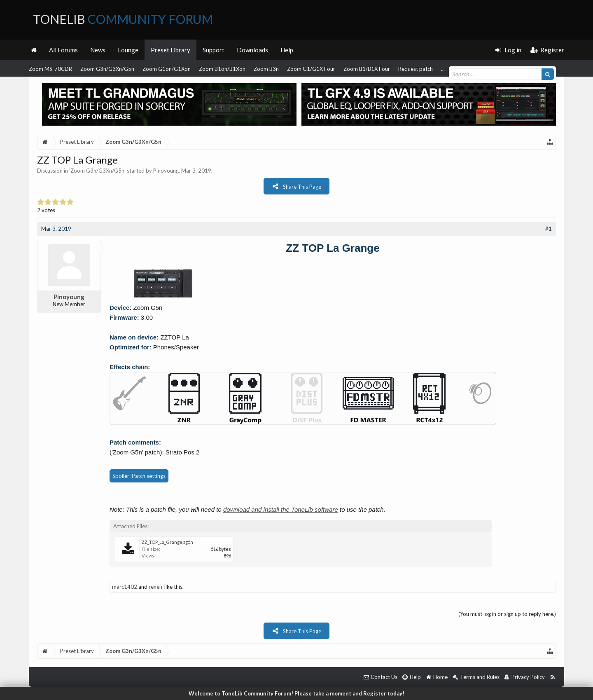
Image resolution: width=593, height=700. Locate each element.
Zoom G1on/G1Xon (167, 69)
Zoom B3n (266, 69)
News (98, 50)
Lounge (128, 50)
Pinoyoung (166, 171)
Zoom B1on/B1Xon (222, 69)
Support (214, 50)
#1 (549, 229)
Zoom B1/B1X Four (367, 69)
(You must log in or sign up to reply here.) (507, 614)
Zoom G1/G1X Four (311, 69)
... (443, 69)
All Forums (63, 50)
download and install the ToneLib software (281, 509)
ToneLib (123, 19)
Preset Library (170, 50)
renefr (156, 587)
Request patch (416, 69)
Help (287, 50)
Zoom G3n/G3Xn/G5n (107, 69)
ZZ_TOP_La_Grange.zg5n (167, 542)
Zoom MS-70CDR (50, 69)
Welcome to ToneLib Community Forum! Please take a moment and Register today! (296, 693)
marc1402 (125, 587)
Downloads (252, 50)
